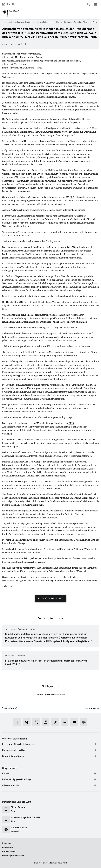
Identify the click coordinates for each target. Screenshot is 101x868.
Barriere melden (9, 851)
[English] (9, 4)
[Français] (13, 4)
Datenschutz (8, 847)
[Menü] (96, 4)
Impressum (7, 843)
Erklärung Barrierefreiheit (13, 856)
